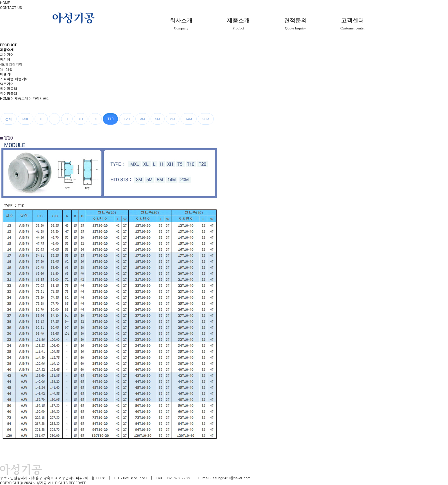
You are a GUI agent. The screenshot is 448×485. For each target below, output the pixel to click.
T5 (95, 119)
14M (189, 119)
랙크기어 (7, 84)
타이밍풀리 (9, 88)
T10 (110, 119)
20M (206, 119)
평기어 (5, 59)
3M (142, 119)
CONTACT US (11, 7)
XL (41, 119)
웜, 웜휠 (6, 69)
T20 (127, 119)
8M (173, 119)
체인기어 (7, 54)
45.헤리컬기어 (11, 64)
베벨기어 (7, 74)
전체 (9, 119)
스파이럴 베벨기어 (14, 79)
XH (81, 119)
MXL (26, 119)
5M (158, 119)
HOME (5, 2)
